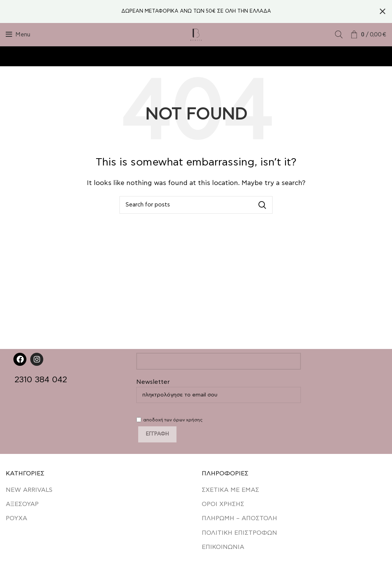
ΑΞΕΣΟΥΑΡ (22, 504)
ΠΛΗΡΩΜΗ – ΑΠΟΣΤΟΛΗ (239, 518)
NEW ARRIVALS (29, 490)
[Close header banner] (382, 11)
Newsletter (219, 388)
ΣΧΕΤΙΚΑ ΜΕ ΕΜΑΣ (230, 490)
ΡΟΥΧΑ (16, 518)
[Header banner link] (185, 11)
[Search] (339, 34)
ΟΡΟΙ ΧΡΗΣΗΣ (223, 504)
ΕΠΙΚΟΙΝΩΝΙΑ (223, 547)
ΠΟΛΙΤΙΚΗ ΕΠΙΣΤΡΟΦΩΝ (239, 532)
